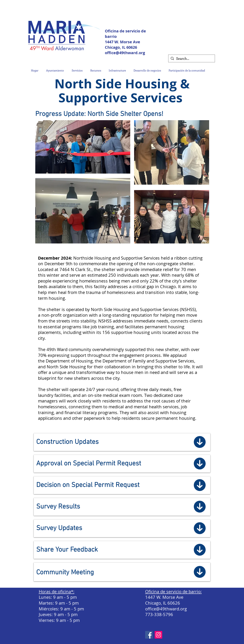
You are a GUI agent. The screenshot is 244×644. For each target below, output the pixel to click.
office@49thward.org (125, 53)
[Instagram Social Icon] (158, 635)
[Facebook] (149, 635)
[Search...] (191, 59)
